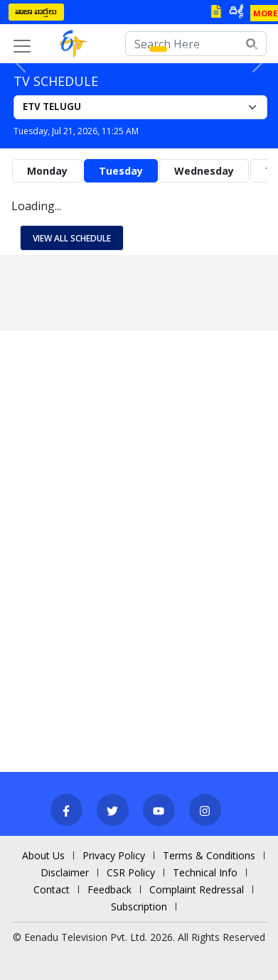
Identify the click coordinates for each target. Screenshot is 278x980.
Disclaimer (65, 872)
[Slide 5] (204, 49)
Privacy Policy (114, 855)
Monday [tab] (47, 171)
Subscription (139, 907)
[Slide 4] (194, 49)
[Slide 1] (158, 49)
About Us (43, 855)
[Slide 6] (214, 49)
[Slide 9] (244, 49)
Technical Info (205, 872)
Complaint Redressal (197, 889)
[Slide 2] (174, 49)
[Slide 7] (224, 49)
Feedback (109, 889)
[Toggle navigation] (22, 46)
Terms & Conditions (209, 855)
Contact (52, 889)
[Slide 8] (234, 49)
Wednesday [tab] (204, 171)
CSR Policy (131, 872)
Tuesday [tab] (121, 171)
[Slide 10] (254, 49)
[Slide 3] (184, 49)
